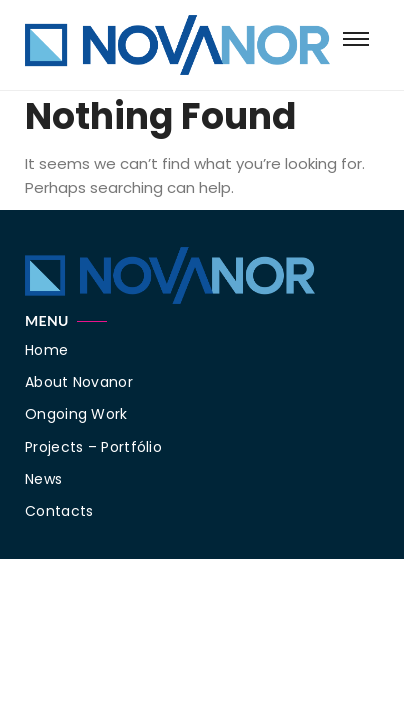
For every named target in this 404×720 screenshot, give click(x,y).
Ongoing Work (76, 414)
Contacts (59, 511)
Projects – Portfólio (93, 447)
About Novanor (79, 382)
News (43, 479)
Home (46, 350)
